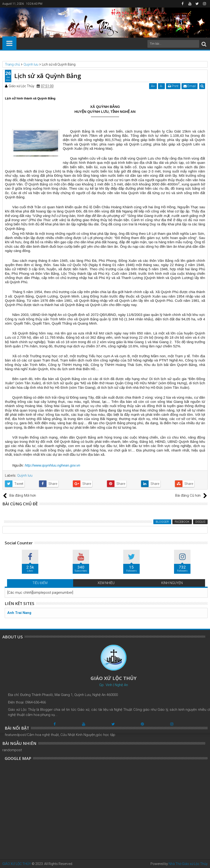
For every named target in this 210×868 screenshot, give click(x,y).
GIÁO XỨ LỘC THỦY (17, 864)
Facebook (182, 522)
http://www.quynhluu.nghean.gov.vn (52, 465)
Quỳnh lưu (25, 475)
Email (190, 86)
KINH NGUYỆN (172, 583)
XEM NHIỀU (106, 583)
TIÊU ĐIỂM (40, 583)
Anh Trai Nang (19, 613)
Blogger (162, 522)
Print (173, 86)
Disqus (200, 522)
